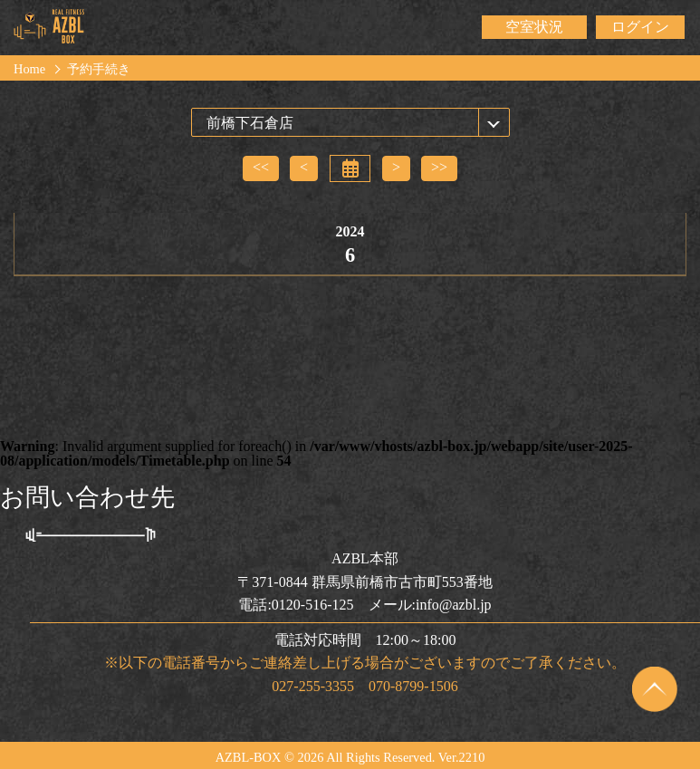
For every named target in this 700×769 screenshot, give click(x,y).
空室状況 (534, 27)
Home (29, 69)
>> (439, 167)
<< (261, 167)
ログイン (640, 27)
